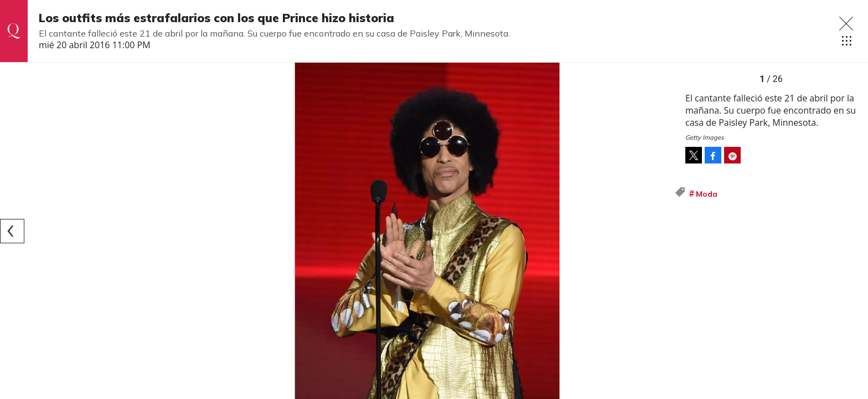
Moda (707, 194)
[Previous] (12, 231)
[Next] (662, 231)
